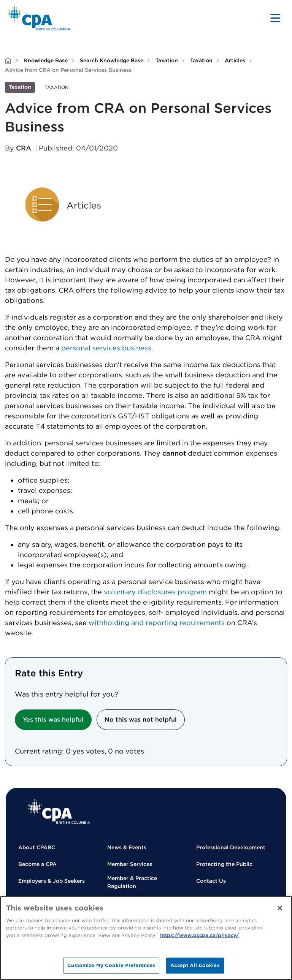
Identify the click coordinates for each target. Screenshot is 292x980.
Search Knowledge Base (112, 60)
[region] (146, 938)
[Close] (280, 908)
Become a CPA (37, 864)
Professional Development (231, 847)
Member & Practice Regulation (132, 882)
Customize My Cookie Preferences (111, 965)
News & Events (127, 847)
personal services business (106, 348)
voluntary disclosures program (155, 592)
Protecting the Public (224, 864)
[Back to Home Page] (39, 18)
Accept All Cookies (195, 965)
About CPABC (37, 847)
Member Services (130, 864)
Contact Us (211, 881)
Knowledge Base (46, 60)
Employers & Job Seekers (52, 881)
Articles (235, 60)
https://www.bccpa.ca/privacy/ (199, 935)
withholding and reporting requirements (157, 623)
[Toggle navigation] (275, 18)
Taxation (167, 60)
